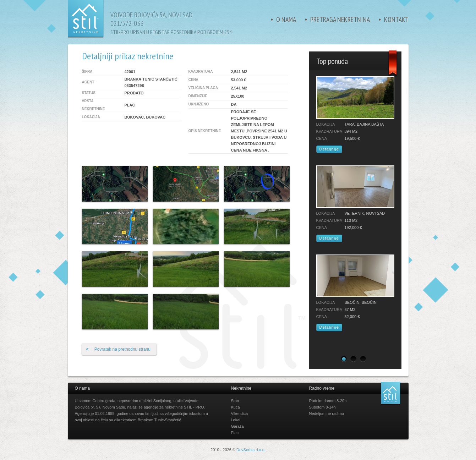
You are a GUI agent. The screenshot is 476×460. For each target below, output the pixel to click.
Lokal (236, 420)
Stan (235, 401)
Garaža (237, 426)
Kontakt (396, 20)
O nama (286, 20)
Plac (235, 433)
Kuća (236, 407)
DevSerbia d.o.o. (251, 450)
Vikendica (240, 414)
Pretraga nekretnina (340, 20)
